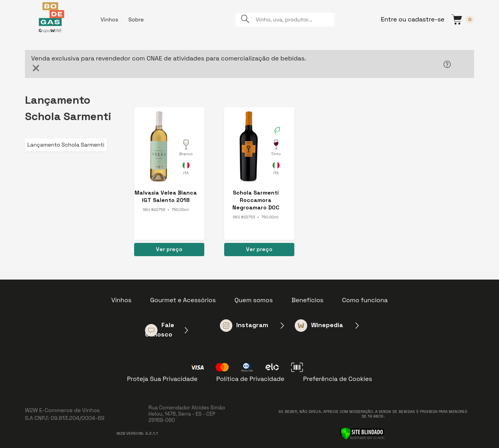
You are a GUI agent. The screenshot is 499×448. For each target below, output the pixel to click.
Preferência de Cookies (337, 379)
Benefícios (308, 300)
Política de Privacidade (250, 379)
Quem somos (253, 300)
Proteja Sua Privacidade (162, 379)
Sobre (136, 19)
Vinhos (109, 19)
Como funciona (365, 300)
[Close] (36, 68)
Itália (186, 170)
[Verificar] (362, 433)
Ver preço (169, 249)
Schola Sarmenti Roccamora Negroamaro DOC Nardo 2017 (256, 200)
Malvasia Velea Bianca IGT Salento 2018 (166, 196)
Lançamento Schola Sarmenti (66, 145)
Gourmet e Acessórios (183, 300)
